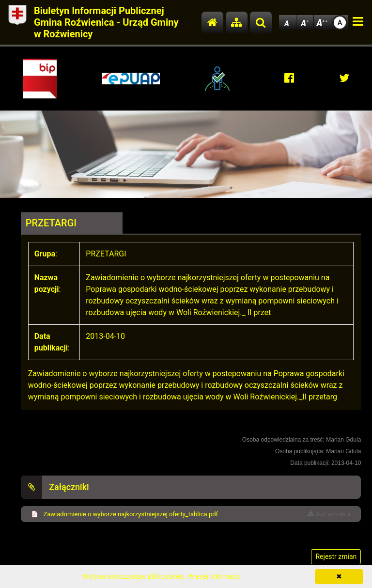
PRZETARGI (51, 223)
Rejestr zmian (336, 556)
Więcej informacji (214, 576)
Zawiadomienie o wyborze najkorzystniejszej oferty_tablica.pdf (131, 514)
